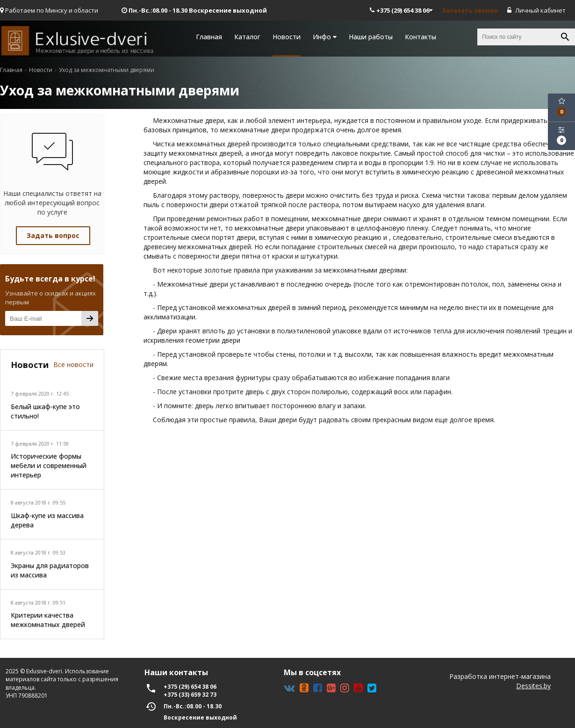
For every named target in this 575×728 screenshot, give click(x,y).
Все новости (73, 364)
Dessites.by (533, 686)
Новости (287, 37)
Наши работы (371, 37)
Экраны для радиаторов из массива (50, 570)
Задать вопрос (53, 235)
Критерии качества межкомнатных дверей (48, 620)
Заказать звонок (470, 10)
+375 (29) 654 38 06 (401, 10)
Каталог (247, 37)
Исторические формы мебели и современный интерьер (49, 465)
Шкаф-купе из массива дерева (47, 520)
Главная (209, 37)
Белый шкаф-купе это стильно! (45, 411)
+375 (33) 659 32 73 (190, 695)
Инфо (325, 37)
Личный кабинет (536, 10)
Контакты (420, 37)
